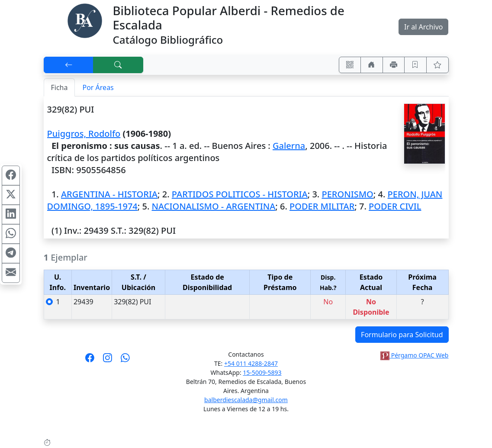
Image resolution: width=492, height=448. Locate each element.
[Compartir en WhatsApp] (11, 234)
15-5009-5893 (262, 372)
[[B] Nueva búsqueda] (118, 65)
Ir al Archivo (423, 27)
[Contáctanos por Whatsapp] (125, 361)
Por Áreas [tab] (98, 87)
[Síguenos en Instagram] (108, 361)
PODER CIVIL (395, 206)
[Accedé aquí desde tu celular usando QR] (350, 65)
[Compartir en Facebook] (11, 175)
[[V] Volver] (69, 65)
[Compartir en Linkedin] (11, 214)
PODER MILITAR (322, 206)
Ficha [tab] (59, 87)
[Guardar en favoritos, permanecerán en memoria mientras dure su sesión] (415, 65)
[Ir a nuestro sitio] (372, 65)
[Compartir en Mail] (11, 273)
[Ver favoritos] (437, 65)
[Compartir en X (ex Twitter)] (11, 195)
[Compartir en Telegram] (11, 253)
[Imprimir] (394, 65)
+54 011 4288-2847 (251, 363)
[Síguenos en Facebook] (90, 361)
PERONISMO (347, 194)
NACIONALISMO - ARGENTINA (214, 206)
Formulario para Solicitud (402, 335)
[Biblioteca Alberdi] (85, 20)
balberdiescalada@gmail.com (246, 400)
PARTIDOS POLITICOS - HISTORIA (240, 194)
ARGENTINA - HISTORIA (109, 194)
